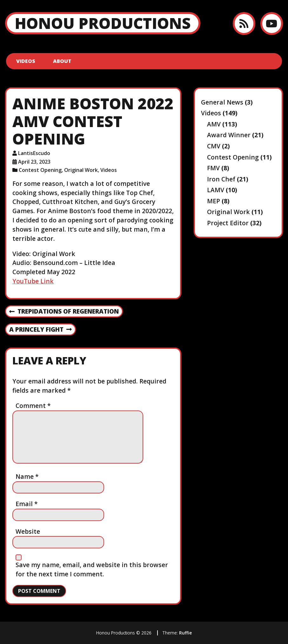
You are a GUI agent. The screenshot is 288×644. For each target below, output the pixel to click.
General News (222, 102)
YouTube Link (33, 281)
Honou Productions (103, 23)
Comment (33, 406)
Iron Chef (221, 179)
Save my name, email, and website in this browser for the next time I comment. (92, 569)
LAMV (216, 190)
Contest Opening (40, 170)
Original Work (81, 170)
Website (28, 531)
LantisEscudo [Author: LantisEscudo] (34, 153)
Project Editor (228, 223)
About (62, 61)
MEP (214, 201)
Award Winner (229, 135)
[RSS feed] (244, 23)
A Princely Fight (40, 330)
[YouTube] (272, 23)
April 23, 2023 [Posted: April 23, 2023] (34, 162)
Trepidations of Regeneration (64, 312)
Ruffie (185, 633)
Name (27, 476)
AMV (214, 124)
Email (27, 504)
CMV (214, 146)
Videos (26, 61)
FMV (213, 168)
